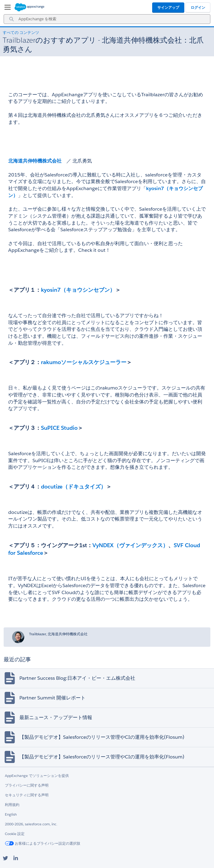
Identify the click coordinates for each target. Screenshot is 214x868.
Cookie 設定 (15, 834)
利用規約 (12, 805)
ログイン (198, 7)
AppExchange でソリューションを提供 (37, 776)
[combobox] (107, 19)
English (11, 814)
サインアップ (168, 7)
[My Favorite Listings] (6, 8)
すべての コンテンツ (21, 33)
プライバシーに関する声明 (27, 785)
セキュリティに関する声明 (27, 795)
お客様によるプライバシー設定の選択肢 (43, 843)
